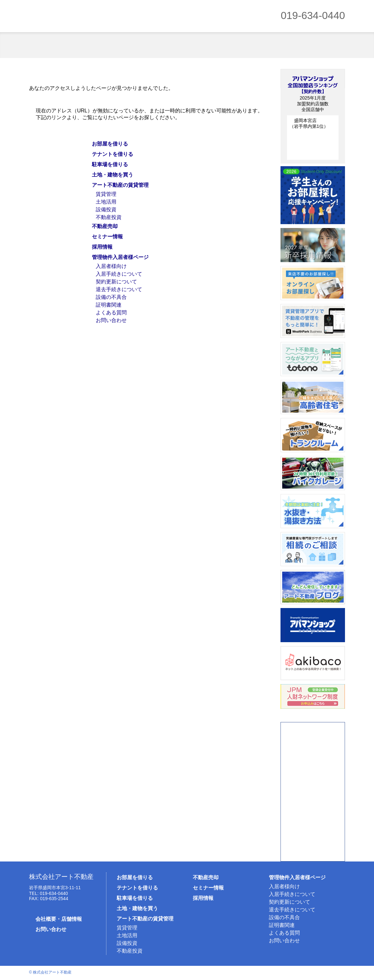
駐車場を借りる (160, 45)
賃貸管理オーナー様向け (265, 45)
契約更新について (116, 282)
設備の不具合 (111, 297)
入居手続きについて (119, 274)
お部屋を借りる (55, 45)
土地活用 (106, 202)
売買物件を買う (213, 45)
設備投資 (106, 209)
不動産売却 (318, 45)
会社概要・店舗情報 (59, 919)
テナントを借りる (113, 154)
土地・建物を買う (113, 175)
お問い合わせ (111, 320)
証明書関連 (109, 305)
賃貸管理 (106, 194)
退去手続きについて (119, 289)
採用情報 (102, 247)
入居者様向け (111, 266)
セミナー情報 (107, 237)
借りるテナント (107, 45)
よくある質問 (111, 313)
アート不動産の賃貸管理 (120, 185)
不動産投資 (109, 217)
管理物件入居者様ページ (120, 257)
